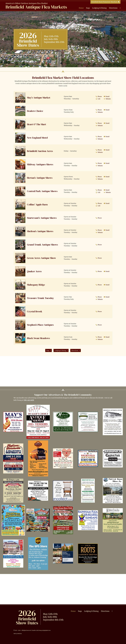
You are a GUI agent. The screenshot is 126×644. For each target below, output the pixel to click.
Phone (98, 96)
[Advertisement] (63, 371)
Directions (113, 8)
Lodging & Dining (99, 8)
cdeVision (19, 634)
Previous (3, 39)
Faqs (88, 8)
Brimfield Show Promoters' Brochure (104, 2)
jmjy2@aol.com (47, 630)
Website (107, 99)
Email (106, 96)
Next (123, 39)
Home (81, 8)
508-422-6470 (29, 400)
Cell (98, 99)
